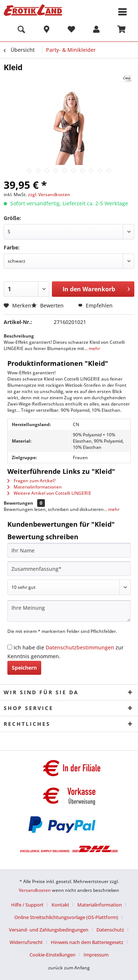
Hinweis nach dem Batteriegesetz (87, 942)
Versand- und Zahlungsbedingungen (49, 930)
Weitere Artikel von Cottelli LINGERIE (49, 493)
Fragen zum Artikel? (31, 481)
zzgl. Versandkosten (49, 194)
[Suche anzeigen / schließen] (21, 30)
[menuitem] (21, 30)
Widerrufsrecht (26, 942)
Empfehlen (95, 305)
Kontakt (60, 905)
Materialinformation (100, 905)
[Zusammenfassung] (69, 569)
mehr (94, 348)
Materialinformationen (35, 487)
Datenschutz (110, 930)
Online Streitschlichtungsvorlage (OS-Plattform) (66, 917)
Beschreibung (19, 336)
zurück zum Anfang (69, 968)
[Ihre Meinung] (69, 611)
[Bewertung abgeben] (69, 587)
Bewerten (48, 305)
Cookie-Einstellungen (52, 955)
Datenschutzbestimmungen (80, 647)
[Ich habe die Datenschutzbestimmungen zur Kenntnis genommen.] (10, 647)
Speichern (24, 668)
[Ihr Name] (69, 550)
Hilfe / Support (27, 905)
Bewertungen (18, 503)
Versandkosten (35, 890)
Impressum (96, 955)
